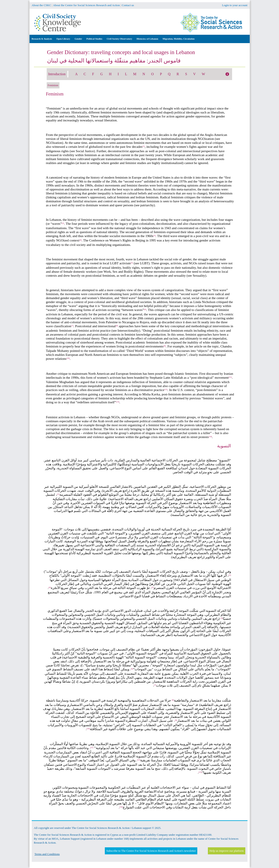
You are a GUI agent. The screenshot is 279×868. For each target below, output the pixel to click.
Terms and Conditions (47, 854)
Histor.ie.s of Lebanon (147, 39)
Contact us (128, 5)
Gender (78, 39)
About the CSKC (42, 5)
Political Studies (94, 39)
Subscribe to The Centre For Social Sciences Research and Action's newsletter (151, 851)
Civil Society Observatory (119, 39)
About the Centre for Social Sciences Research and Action (86, 5)
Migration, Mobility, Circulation (178, 39)
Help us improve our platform (226, 851)
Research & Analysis (42, 39)
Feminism (53, 85)
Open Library (63, 39)
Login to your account (235, 5)
